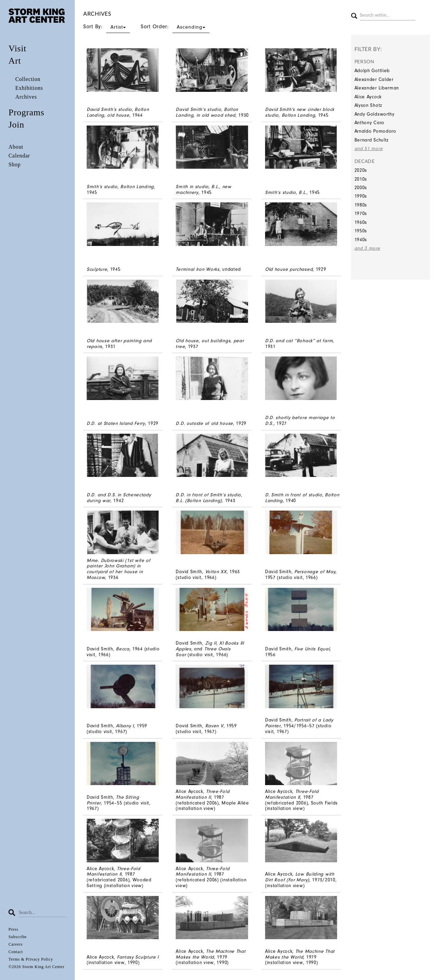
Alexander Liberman (377, 88)
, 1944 (118, 112)
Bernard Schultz (372, 140)
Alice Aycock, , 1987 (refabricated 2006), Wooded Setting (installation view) (119, 877)
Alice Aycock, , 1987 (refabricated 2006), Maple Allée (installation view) (212, 800)
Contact (16, 952)
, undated (208, 269)
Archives (26, 97)
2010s (361, 179)
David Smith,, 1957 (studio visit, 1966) (301, 575)
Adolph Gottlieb (372, 71)
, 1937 (210, 344)
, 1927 (300, 420)
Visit (18, 48)
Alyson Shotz (368, 105)
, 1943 (209, 498)
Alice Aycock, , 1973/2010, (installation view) (301, 880)
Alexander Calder (374, 79)
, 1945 (300, 112)
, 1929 (296, 269)
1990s (361, 196)
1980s (361, 205)
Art (15, 61)
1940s (361, 240)
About (16, 147)
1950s (361, 231)
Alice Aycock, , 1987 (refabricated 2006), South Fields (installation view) (301, 800)
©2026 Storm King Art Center (37, 967)
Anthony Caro (369, 123)
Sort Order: (175, 27)
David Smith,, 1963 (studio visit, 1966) (208, 575)
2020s (361, 170)
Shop (15, 164)
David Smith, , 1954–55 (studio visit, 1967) (119, 803)
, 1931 (119, 344)
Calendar (19, 156)
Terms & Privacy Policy (31, 959)
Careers (16, 944)
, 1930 (212, 112)
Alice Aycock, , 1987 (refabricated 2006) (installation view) (211, 877)
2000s (361, 188)
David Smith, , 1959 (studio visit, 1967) (117, 729)
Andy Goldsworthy (375, 114)
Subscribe (18, 937)
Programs (26, 112)
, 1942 (119, 498)
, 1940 (302, 498)
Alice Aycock (368, 97)
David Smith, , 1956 (298, 652)
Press (13, 929)
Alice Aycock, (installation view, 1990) (123, 960)
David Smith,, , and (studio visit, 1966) (210, 649)
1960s (361, 222)
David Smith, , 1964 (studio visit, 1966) (123, 652)
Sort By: (107, 27)
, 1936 (119, 569)
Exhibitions (29, 88)
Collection (28, 79)
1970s (361, 213)
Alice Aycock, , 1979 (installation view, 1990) (211, 957)
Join (16, 125)
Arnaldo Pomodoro (375, 131)
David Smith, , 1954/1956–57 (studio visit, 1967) (299, 726)
